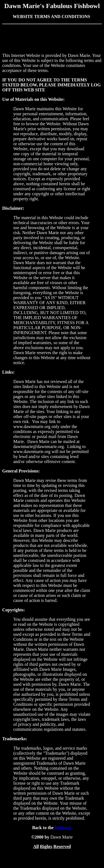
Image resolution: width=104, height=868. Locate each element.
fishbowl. (63, 828)
